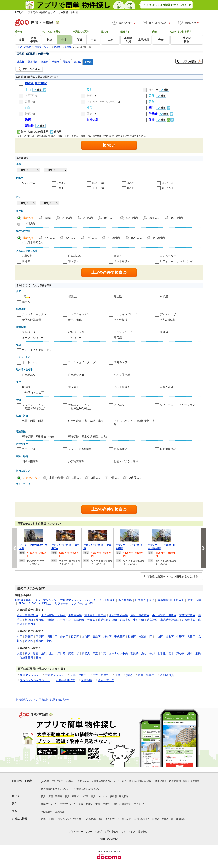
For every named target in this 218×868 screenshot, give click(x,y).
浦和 (190, 653)
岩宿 (28, 114)
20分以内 (159, 238)
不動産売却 (47, 812)
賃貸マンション (99, 796)
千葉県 (55, 62)
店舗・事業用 (146, 675)
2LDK (22, 603)
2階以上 (27, 256)
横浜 (28, 653)
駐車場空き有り (77, 375)
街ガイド (126, 819)
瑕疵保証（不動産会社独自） (40, 437)
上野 (52, 653)
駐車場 (113, 796)
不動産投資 (167, 675)
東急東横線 (75, 615)
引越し (52, 819)
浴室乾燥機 (121, 320)
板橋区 (132, 637)
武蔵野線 (152, 620)
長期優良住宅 (168, 449)
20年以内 (155, 218)
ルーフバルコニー (33, 338)
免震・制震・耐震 (33, 421)
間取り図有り (30, 461)
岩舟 (90, 96)
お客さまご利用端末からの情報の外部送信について (93, 781)
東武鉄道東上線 (107, 620)
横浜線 (29, 620)
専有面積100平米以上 (171, 600)
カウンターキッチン (34, 314)
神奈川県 (33, 62)
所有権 (26, 387)
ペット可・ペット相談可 (100, 600)
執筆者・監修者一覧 (163, 819)
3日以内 (96, 478)
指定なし (29, 218)
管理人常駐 (167, 387)
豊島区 (97, 637)
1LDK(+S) (98, 183)
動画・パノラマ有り (126, 461)
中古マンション (54, 675)
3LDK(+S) (98, 188)
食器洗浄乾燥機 (32, 320)
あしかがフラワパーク (101, 102)
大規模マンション (71, 600)
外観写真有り (76, 461)
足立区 (29, 641)
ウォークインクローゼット (38, 350)
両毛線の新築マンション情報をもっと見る (172, 576)
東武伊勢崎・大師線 (53, 615)
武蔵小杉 (74, 653)
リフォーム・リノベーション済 (74, 603)
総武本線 (125, 620)
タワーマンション (46, 600)
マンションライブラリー (35, 680)
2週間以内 (136, 478)
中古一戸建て (101, 675)
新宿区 (40, 637)
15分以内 (137, 238)
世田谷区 (52, 637)
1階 (24, 296)
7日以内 (115, 478)
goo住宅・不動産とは (52, 781)
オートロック (30, 362)
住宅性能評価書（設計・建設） (87, 421)
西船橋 (135, 653)
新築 (48, 218)
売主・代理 (29, 449)
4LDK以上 (168, 188)
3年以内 (67, 218)
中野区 (181, 637)
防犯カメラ (121, 362)
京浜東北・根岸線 (95, 615)
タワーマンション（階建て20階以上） (34, 407)
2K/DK (131, 183)
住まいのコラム (142, 819)
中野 (152, 653)
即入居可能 (125, 600)
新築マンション (29, 675)
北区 (49, 641)
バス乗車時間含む (33, 242)
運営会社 (142, 832)
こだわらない (32, 478)
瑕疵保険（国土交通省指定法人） (88, 437)
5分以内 (71, 238)
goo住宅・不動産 (22, 781)
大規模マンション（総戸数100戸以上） (81, 407)
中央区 (159, 637)
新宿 (36, 653)
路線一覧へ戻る (29, 69)
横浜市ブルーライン (59, 620)
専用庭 (118, 338)
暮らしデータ (106, 680)
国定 (90, 114)
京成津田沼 (26, 658)
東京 (95, 653)
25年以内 (177, 218)
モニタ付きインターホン (83, 362)
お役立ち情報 (20, 819)
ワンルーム (29, 183)
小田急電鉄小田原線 (164, 615)
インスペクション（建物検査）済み (134, 422)
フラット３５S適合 (80, 449)
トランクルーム (123, 332)
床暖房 (164, 332)
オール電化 (75, 320)
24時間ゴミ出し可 (33, 392)
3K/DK (61, 188)
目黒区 (75, 637)
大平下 (29, 96)
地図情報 (181, 819)
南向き (118, 256)
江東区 (170, 637)
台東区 (64, 637)
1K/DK (61, 183)
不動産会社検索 (65, 680)
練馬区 (40, 641)
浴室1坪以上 (167, 320)
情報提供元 (161, 781)
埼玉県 (45, 62)
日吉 (38, 658)
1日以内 (77, 478)
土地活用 (60, 812)
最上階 (118, 296)
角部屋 (26, 261)
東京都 (21, 62)
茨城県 (66, 62)
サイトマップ (128, 832)
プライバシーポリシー (81, 832)
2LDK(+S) (168, 183)
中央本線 (139, 620)
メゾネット (121, 405)
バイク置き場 (122, 375)
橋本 (171, 653)
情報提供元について (27, 700)
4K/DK (131, 188)
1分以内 (50, 238)
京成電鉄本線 (187, 615)
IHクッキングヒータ (126, 314)
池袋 (44, 653)
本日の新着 (56, 478)
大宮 (20, 653)
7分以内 (92, 238)
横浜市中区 (145, 637)
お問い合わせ (112, 832)
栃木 (152, 90)
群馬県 (88, 62)
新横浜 (86, 653)
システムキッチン (79, 314)
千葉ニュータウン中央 (114, 653)
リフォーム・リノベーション (177, 261)
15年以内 (132, 218)
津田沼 (61, 653)
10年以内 (110, 218)
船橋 (198, 653)
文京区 (86, 637)
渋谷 (144, 653)
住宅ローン (139, 804)
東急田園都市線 (140, 615)
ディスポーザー (169, 314)
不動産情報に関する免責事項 (54, 700)
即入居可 (73, 261)
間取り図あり (23, 600)
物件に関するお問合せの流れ (137, 781)
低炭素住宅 (121, 449)
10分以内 (114, 238)
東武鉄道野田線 (170, 620)
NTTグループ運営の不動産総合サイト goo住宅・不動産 (47, 12)
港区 (20, 637)
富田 (28, 102)
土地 (118, 675)
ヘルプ (98, 832)
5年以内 (88, 218)
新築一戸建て (78, 675)
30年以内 (29, 223)
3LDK (32, 603)
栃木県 (77, 62)
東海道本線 (189, 620)
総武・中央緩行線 (28, 615)
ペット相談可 (122, 261)
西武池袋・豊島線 (84, 620)
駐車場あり (75, 256)
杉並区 (107, 637)
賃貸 (129, 675)
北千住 (162, 653)
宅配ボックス (76, 332)
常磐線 (40, 620)
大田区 (191, 637)
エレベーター (168, 256)
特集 (43, 819)
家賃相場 (86, 680)
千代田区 (120, 637)
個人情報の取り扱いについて (56, 789)
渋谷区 (29, 637)
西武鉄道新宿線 (118, 615)
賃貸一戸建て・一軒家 (77, 796)
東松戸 (181, 653)
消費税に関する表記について (89, 789)
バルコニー (75, 338)
